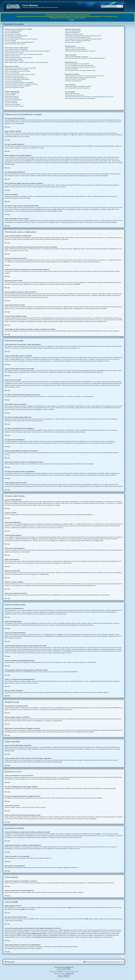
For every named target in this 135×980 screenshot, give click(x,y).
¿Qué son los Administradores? (73, 31)
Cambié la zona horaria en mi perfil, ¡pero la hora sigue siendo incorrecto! (24, 54)
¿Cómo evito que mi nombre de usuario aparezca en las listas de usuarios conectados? (27, 51)
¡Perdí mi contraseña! (10, 41)
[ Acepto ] (72, 20)
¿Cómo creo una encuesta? (12, 73)
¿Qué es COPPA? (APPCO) (12, 32)
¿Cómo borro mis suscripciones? (73, 81)
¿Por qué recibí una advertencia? (13, 81)
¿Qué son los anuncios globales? (13, 100)
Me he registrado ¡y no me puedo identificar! (16, 36)
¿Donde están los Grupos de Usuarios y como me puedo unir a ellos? (83, 36)
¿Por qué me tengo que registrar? (13, 31)
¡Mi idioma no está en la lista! (12, 56)
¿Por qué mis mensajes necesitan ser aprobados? (18, 86)
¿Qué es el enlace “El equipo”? (73, 42)
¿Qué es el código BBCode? (12, 93)
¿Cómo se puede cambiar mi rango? (14, 61)
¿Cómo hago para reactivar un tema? (14, 87)
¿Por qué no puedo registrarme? (13, 34)
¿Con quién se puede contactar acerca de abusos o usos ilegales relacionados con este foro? (89, 97)
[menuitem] (96, 962)
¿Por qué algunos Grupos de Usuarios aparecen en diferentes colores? (83, 39)
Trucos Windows (66, 968)
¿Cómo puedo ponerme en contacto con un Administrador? (80, 98)
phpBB (77, 284)
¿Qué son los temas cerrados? (13, 104)
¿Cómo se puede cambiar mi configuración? (16, 49)
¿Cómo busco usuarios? (71, 69)
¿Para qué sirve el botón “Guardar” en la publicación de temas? (21, 84)
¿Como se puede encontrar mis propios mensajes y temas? (80, 70)
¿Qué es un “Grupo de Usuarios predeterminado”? (78, 41)
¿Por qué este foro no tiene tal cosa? (74, 95)
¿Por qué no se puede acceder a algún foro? (16, 78)
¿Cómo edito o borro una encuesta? (14, 76)
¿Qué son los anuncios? (11, 101)
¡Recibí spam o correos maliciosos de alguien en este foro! (80, 51)
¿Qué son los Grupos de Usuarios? (74, 34)
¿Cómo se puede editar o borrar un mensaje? (16, 70)
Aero (58, 970)
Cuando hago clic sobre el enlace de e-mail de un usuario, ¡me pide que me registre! (26, 62)
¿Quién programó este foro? (72, 93)
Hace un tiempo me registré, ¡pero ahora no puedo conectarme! (21, 39)
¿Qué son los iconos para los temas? (14, 106)
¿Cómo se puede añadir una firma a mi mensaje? (17, 71)
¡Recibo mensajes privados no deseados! (76, 49)
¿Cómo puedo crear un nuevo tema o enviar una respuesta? (20, 68)
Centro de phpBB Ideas (85, 919)
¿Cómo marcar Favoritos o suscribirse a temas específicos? (80, 77)
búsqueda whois (24, 932)
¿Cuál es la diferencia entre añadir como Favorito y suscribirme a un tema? (84, 76)
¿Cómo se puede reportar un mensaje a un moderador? (19, 83)
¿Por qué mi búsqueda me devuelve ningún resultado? (79, 65)
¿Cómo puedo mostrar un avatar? (13, 59)
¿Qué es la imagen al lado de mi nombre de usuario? (18, 58)
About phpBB (21, 909)
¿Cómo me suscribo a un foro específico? (76, 79)
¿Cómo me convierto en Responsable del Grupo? (78, 37)
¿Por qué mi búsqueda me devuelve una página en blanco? (80, 67)
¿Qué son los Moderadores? (72, 32)
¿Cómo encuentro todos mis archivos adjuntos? (77, 88)
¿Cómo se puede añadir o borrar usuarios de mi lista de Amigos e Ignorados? (85, 58)
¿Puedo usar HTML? (10, 95)
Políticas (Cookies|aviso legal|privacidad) (64, 967)
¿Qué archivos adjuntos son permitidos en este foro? (79, 86)
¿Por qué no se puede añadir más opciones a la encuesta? (20, 74)
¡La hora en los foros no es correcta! (14, 53)
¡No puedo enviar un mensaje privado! (75, 48)
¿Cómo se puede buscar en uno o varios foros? (77, 64)
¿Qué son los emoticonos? (12, 96)
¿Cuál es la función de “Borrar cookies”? (15, 44)
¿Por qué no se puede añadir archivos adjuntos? (17, 79)
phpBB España (70, 974)
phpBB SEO (67, 975)
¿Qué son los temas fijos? (11, 103)
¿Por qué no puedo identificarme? (13, 37)
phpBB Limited (72, 908)
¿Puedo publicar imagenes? (12, 98)
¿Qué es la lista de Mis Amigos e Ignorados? (76, 57)
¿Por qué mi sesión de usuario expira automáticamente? (19, 42)
